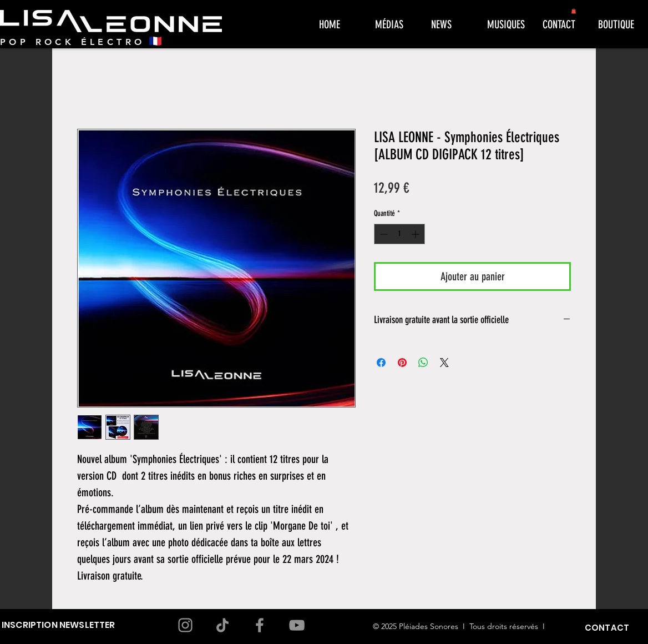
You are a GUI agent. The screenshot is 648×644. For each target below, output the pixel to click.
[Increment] (416, 234)
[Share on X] (444, 363)
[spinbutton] (399, 234)
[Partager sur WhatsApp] (423, 363)
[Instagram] (185, 625)
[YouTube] (297, 625)
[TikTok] (222, 625)
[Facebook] (260, 625)
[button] (574, 11)
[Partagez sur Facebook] (381, 363)
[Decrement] (383, 234)
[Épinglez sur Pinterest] (402, 363)
